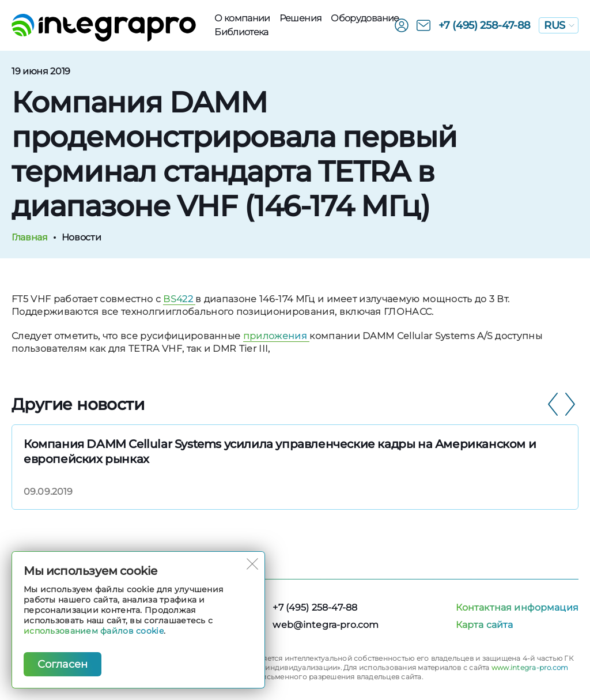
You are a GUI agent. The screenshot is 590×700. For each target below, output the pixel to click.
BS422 (179, 299)
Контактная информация (517, 607)
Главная (30, 237)
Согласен (63, 664)
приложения (277, 336)
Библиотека (241, 32)
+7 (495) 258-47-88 (485, 25)
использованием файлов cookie (94, 631)
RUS (559, 25)
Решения (301, 18)
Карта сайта (485, 625)
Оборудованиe (365, 18)
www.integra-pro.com (530, 667)
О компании (242, 18)
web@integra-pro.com (326, 625)
